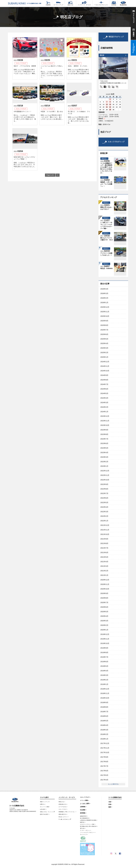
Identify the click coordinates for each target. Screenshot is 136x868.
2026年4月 (104, 289)
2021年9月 (104, 539)
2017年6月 (104, 771)
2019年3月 (104, 675)
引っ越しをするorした (65, 819)
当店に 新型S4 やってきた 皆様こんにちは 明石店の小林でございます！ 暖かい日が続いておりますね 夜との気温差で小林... (79, 70)
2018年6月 (104, 716)
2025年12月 (105, 307)
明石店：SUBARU (106, 268)
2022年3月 (104, 512)
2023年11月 (105, 421)
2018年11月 (105, 693)
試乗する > (43, 804)
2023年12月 (105, 416)
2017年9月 (104, 757)
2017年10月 (105, 753)
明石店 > (104, 159)
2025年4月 (104, 343)
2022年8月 (104, 489)
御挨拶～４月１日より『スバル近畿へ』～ (106, 184)
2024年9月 (104, 375)
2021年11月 (105, 530)
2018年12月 (105, 689)
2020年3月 (104, 621)
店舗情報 (48, 3)
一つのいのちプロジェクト (101, 3)
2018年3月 (104, 730)
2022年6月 (104, 498)
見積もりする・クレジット (47, 812)
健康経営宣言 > (84, 816)
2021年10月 (105, 534)
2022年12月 (105, 471)
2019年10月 (105, 643)
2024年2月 (104, 407)
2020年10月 (105, 589)
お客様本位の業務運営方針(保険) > (89, 820)
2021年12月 (105, 525)
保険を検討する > (63, 814)
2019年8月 (104, 653)
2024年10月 (105, 371)
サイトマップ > (84, 835)
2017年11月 (105, 748)
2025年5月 (104, 339)
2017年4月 (104, 780)
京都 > (110, 804)
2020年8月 (104, 598)
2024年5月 (104, 393)
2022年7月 (104, 493)
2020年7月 (104, 603)
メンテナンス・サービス (84, 3)
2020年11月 (105, 584)
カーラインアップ (58, 3)
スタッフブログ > (63, 809)
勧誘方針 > (83, 822)
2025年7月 (104, 330)
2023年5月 (104, 448)
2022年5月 (104, 503)
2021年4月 (104, 562)
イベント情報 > (84, 800)
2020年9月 (104, 593)
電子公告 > (83, 828)
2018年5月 (104, 721)
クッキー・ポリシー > (85, 830)
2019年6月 (104, 662)
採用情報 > (83, 813)
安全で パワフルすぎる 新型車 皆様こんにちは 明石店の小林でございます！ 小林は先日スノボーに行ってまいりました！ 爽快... (25, 70)
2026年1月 (104, 303)
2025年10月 (105, 316)
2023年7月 (104, 439)
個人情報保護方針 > (85, 818)
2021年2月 (104, 571)
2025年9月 (104, 321)
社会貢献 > (83, 810)
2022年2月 (104, 516)
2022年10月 (105, 480)
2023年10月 (105, 425)
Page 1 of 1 (50, 175)
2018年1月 (104, 739)
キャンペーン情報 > (45, 807)
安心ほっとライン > (63, 817)
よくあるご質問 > (85, 804)
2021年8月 (104, 543)
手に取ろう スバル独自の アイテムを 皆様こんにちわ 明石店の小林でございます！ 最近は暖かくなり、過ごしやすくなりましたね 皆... (79, 117)
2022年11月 (105, 475)
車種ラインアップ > (45, 802)
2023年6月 (104, 443)
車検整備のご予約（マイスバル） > (67, 812)
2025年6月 (104, 334)
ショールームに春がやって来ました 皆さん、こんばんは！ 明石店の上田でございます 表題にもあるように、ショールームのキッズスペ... (52, 72)
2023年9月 (104, 430)
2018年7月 (104, 712)
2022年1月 (104, 521)
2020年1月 (104, 630)
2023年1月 (104, 466)
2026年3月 (104, 293)
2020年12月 (105, 580)
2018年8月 (104, 707)
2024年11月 (105, 366)
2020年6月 (104, 607)
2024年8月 (104, 380)
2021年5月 (104, 557)
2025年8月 (104, 325)
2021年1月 (104, 575)
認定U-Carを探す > (45, 814)
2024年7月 (104, 384)
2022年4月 (104, 507)
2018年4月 (104, 725)
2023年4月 (104, 453)
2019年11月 (105, 639)
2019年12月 (105, 634)
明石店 (102, 55)
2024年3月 (104, 403)
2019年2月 (104, 680)
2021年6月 (104, 553)
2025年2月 (104, 353)
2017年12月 (105, 743)
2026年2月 (104, 298)
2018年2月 (104, 734)
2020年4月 (104, 616)
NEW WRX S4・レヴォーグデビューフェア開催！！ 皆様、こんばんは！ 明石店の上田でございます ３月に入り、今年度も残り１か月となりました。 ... (25, 163)
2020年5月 (104, 612)
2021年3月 (104, 566)
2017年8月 (104, 762)
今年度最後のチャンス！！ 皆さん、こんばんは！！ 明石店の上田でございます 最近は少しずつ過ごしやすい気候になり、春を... (25, 116)
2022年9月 (104, 484)
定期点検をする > (63, 804)
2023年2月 (104, 462)
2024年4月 (104, 398)
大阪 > (110, 802)
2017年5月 (104, 775)
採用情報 (114, 3)
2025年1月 (104, 357)
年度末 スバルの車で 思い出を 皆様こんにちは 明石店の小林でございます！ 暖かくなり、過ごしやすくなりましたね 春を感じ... (52, 115)
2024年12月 (105, 362)
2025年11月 (105, 312)
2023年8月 (104, 434)
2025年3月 (104, 348)
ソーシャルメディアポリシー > (88, 832)
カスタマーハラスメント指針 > (88, 824)
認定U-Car (70, 3)
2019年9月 (104, 648)
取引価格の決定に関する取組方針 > (89, 826)
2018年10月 (105, 698)
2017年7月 (104, 766)
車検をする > (62, 802)
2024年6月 (104, 389)
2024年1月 (104, 412)
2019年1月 (104, 684)
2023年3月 (104, 457)
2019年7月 (104, 657)
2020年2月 (104, 625)
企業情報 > (83, 807)
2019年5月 (104, 666)
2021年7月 (104, 548)
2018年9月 (104, 703)
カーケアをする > (63, 807)
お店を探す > (43, 809)
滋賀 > (110, 807)
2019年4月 (104, 671)
